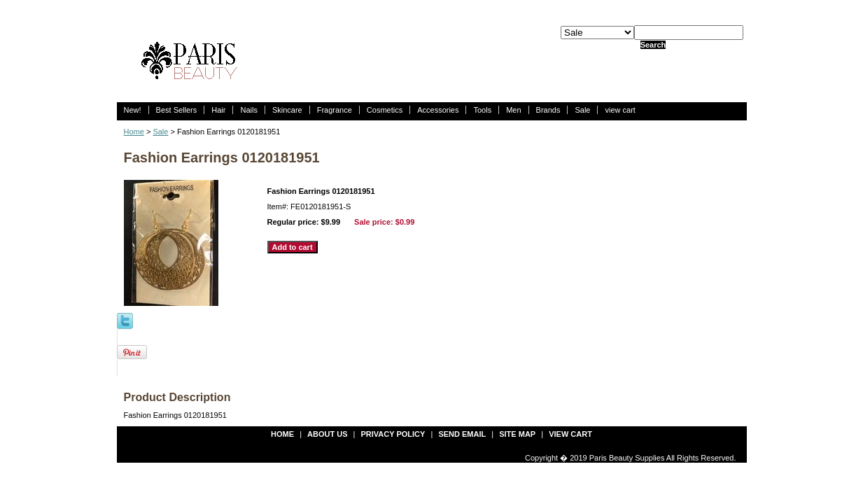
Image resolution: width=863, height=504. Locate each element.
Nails (248, 110)
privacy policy (393, 434)
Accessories (438, 110)
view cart (620, 110)
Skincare (287, 110)
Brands (548, 110)
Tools (482, 110)
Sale (582, 110)
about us (327, 434)
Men (513, 110)
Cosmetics (385, 110)
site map (517, 434)
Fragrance (335, 110)
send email (462, 434)
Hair (218, 110)
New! (133, 110)
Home (134, 132)
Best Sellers (177, 110)
